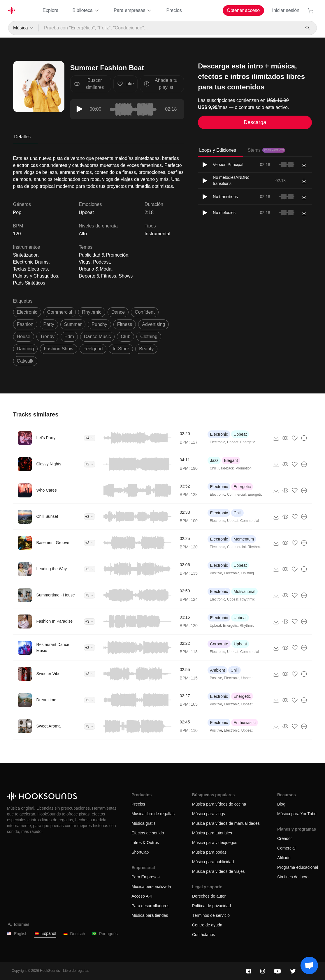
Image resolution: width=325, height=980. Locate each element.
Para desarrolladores (150, 906)
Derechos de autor (209, 896)
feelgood (93, 349)
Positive (216, 573)
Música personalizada (151, 887)
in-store (121, 349)
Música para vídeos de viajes (218, 871)
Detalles (22, 137)
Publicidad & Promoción (103, 255)
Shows (126, 276)
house (24, 337)
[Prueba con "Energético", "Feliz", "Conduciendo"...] (169, 28)
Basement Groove (53, 543)
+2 (90, 464)
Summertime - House (56, 595)
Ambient (217, 670)
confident (145, 312)
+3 (90, 517)
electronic (27, 312)
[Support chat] (309, 965)
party (49, 324)
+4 (90, 438)
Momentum (244, 539)
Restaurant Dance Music (53, 648)
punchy (99, 324)
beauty (146, 349)
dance (118, 312)
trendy (47, 337)
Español (45, 934)
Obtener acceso (243, 10)
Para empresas (133, 10)
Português (105, 934)
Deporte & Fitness (97, 276)
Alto (83, 234)
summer (73, 324)
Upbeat (86, 212)
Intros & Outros (145, 843)
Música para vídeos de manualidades (226, 823)
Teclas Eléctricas (30, 269)
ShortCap (140, 852)
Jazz (214, 460)
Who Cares (47, 490)
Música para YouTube (297, 814)
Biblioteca (86, 10)
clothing (149, 337)
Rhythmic (255, 547)
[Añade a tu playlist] (304, 438)
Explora (50, 10)
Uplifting (248, 573)
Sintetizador (26, 255)
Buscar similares (89, 84)
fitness (125, 324)
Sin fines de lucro (293, 877)
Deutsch (74, 934)
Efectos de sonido (148, 833)
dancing (26, 349)
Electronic (219, 434)
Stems (266, 150)
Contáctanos (204, 935)
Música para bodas (209, 852)
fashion (25, 324)
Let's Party (46, 438)
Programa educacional (298, 867)
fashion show (58, 349)
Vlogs (85, 262)
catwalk (25, 361)
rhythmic (92, 312)
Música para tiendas (150, 915)
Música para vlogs (209, 814)
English (17, 934)
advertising (153, 324)
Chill (213, 468)
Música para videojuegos (215, 843)
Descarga (255, 122)
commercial (60, 312)
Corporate (219, 644)
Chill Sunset (47, 516)
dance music (97, 337)
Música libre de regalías (153, 814)
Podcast (101, 262)
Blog (281, 804)
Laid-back (226, 468)
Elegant (231, 460)
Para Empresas (145, 877)
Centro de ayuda (207, 925)
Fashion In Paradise (55, 621)
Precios (174, 10)
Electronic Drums (31, 262)
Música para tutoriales (212, 833)
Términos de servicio (211, 915)
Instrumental (157, 234)
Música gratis (143, 823)
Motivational (244, 591)
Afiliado (284, 858)
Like (125, 84)
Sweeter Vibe (49, 674)
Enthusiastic (244, 723)
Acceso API (142, 896)
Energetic (248, 442)
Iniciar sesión (286, 10)
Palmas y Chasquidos (36, 276)
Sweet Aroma (49, 726)
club (125, 337)
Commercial (236, 495)
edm (69, 337)
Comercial (286, 848)
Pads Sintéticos (29, 283)
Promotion (244, 468)
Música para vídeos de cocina (219, 804)
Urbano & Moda (95, 269)
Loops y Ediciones (218, 150)
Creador (285, 838)
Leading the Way (52, 569)
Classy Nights (49, 464)
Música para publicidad (213, 862)
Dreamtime (46, 700)
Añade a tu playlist (160, 84)
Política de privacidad (211, 906)
